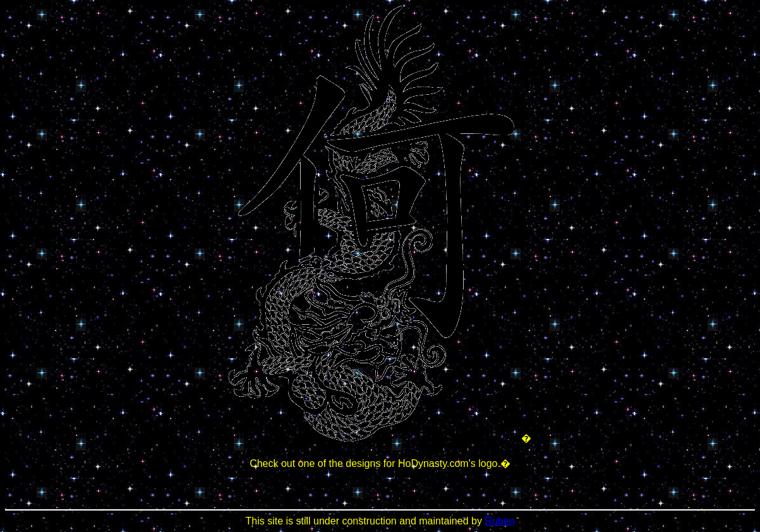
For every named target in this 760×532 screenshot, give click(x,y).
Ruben (499, 521)
